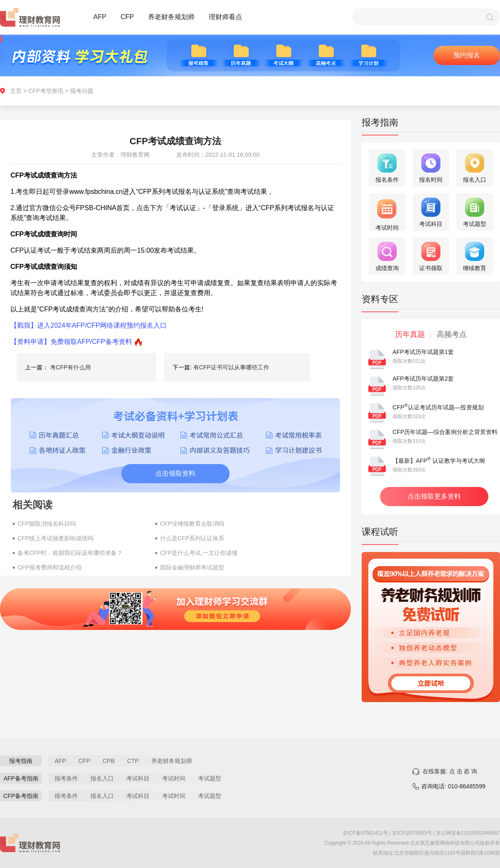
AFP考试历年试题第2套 (423, 379)
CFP (127, 17)
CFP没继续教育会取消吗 (192, 524)
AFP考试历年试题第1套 (423, 352)
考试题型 (210, 778)
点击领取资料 (175, 473)
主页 (16, 91)
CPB (109, 761)
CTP (133, 761)
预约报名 (467, 55)
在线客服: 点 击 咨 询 (450, 771)
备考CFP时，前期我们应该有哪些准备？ (70, 553)
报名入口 (102, 778)
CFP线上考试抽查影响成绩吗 (55, 538)
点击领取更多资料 (434, 496)
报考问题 (82, 91)
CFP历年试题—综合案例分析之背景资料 (445, 432)
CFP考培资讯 (46, 91)
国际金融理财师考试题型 (192, 567)
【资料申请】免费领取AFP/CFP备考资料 (71, 342)
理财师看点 (225, 17)
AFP (100, 17)
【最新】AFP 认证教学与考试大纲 (439, 461)
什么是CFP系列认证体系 (192, 538)
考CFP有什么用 (70, 367)
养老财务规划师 (171, 17)
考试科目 (138, 778)
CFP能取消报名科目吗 (47, 524)
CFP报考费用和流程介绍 (50, 567)
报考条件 (66, 778)
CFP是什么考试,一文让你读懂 (199, 553)
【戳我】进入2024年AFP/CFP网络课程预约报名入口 (89, 325)
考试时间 (174, 778)
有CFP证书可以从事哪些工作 (231, 367)
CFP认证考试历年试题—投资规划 (438, 407)
